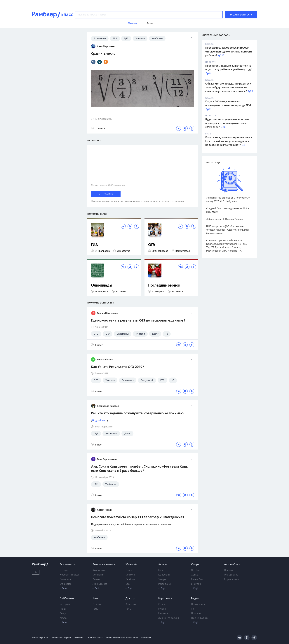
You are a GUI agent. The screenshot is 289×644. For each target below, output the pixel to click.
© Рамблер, (38, 637)
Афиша (163, 564)
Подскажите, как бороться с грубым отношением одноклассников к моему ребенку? (229, 52)
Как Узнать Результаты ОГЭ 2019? (117, 367)
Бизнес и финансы (104, 564)
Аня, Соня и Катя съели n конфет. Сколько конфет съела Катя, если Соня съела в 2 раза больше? (139, 469)
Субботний (67, 599)
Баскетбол (197, 579)
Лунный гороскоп (169, 618)
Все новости (67, 564)
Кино (161, 570)
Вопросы (131, 604)
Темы (95, 609)
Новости (229, 570)
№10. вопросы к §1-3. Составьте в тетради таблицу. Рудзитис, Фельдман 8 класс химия (228, 230)
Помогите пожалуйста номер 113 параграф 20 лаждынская (137, 517)
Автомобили (232, 564)
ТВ (193, 609)
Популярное (198, 604)
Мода (129, 570)
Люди (63, 609)
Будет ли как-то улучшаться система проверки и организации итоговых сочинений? (227, 123)
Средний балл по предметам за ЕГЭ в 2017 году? (228, 210)
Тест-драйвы (231, 575)
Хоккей (195, 575)
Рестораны (165, 584)
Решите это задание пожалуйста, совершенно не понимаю (137, 413)
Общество (66, 584)
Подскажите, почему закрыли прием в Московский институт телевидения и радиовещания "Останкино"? (229, 141)
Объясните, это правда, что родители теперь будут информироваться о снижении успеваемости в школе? (228, 88)
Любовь (130, 579)
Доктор (130, 599)
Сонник (163, 604)
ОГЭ (152, 245)
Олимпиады (102, 286)
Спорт (195, 564)
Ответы (97, 604)
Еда (128, 584)
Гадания (163, 614)
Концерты (164, 575)
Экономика (99, 570)
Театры (162, 579)
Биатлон (196, 584)
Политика (65, 579)
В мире (64, 570)
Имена (162, 609)
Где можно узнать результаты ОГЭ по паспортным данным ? (138, 321)
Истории (65, 604)
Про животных (200, 618)
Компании (98, 575)
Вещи (63, 614)
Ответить (98, 128)
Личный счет (100, 584)
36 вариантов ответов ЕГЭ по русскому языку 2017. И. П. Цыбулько (228, 199)
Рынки (96, 579)
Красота (130, 575)
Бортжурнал (231, 579)
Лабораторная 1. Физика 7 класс (224, 219)
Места (63, 618)
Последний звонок (164, 286)
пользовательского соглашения (167, 201)
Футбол (196, 570)
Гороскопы (165, 599)
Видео (195, 599)
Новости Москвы (69, 575)
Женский (131, 564)
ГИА (95, 245)
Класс (96, 599)
